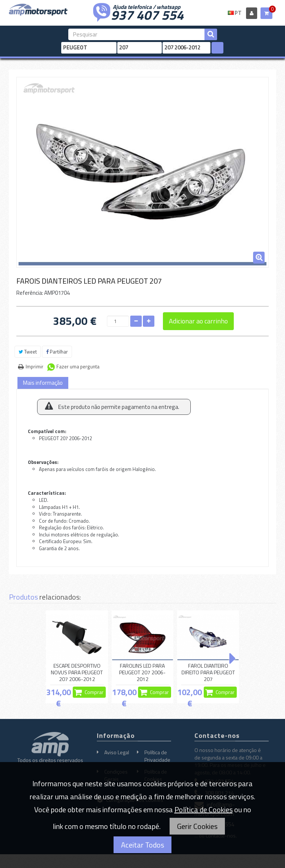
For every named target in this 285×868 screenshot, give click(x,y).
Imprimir (35, 367)
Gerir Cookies (197, 826)
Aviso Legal (117, 752)
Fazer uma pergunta (78, 367)
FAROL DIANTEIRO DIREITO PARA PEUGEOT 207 (208, 672)
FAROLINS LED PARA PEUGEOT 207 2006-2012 (142, 672)
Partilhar (57, 352)
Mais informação (43, 383)
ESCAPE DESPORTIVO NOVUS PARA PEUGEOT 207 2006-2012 (77, 672)
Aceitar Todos (142, 845)
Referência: (30, 293)
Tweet (28, 352)
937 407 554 (147, 14)
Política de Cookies (204, 809)
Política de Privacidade (157, 756)
